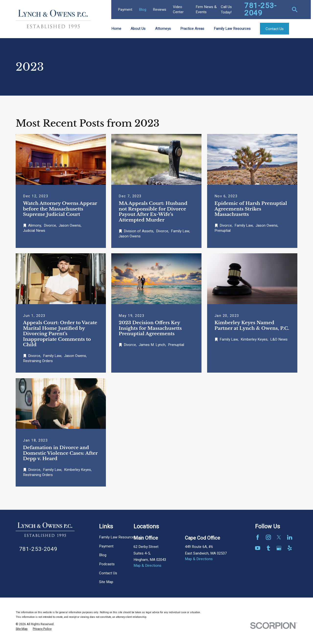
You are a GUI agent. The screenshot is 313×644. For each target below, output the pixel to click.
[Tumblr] (268, 548)
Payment (125, 10)
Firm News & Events (206, 9)
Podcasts (107, 564)
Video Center (178, 9)
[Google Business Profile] (279, 548)
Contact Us (108, 573)
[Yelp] (290, 548)
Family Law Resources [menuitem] (232, 29)
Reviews (160, 10)
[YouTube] (258, 548)
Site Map (106, 582)
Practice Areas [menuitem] (192, 29)
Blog (143, 10)
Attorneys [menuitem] (163, 29)
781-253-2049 (260, 10)
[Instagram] (268, 537)
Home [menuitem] (116, 29)
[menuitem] (22, 629)
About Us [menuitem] (138, 29)
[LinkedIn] (290, 537)
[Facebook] (258, 537)
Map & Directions (147, 566)
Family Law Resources (117, 537)
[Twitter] (279, 537)
